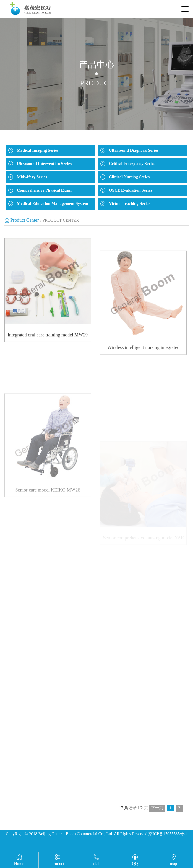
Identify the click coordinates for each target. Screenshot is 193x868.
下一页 (157, 808)
